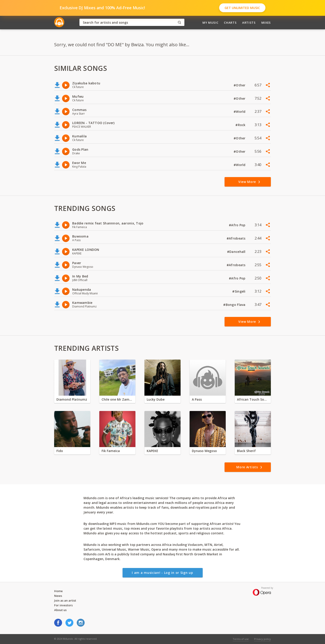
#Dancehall (237, 252)
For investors (63, 605)
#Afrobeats (237, 238)
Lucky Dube (156, 399)
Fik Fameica (111, 451)
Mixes (266, 23)
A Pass (197, 399)
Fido (60, 451)
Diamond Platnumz (72, 399)
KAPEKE (152, 451)
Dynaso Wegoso (204, 451)
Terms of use (241, 639)
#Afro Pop (238, 225)
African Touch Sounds (253, 399)
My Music (210, 23)
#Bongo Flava (235, 305)
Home (58, 591)
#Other (240, 85)
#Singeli (239, 291)
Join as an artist (65, 600)
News (58, 596)
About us (60, 610)
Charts (230, 23)
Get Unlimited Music (242, 8)
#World (240, 112)
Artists (249, 23)
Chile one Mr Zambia (117, 399)
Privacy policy (262, 639)
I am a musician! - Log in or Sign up (162, 573)
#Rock (241, 125)
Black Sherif (246, 451)
